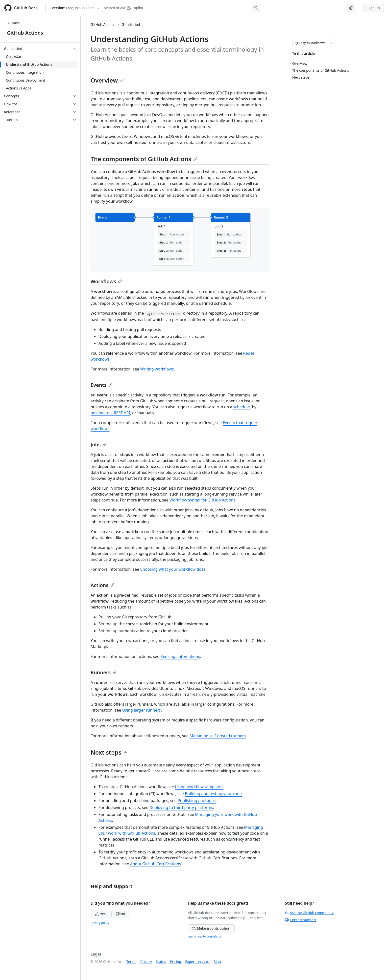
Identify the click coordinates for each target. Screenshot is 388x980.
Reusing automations (180, 656)
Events (102, 385)
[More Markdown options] (332, 43)
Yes (100, 914)
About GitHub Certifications (156, 864)
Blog (217, 962)
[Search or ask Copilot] (181, 8)
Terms (131, 962)
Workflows (106, 281)
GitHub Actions (25, 33)
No (120, 914)
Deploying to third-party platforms (181, 807)
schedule (242, 407)
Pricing (176, 962)
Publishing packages (197, 801)
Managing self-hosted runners (218, 736)
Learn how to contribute (205, 936)
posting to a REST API (110, 413)
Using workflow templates (199, 787)
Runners (104, 672)
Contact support (300, 920)
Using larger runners (142, 710)
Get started (131, 25)
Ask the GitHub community (309, 913)
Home (14, 23)
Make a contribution (211, 928)
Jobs (99, 445)
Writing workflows (157, 369)
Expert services (197, 962)
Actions (102, 585)
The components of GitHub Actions (144, 159)
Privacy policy (100, 923)
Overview (107, 80)
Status (161, 962)
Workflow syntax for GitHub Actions (203, 500)
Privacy (146, 962)
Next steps (109, 752)
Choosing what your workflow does (173, 569)
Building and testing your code (213, 794)
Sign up (374, 8)
